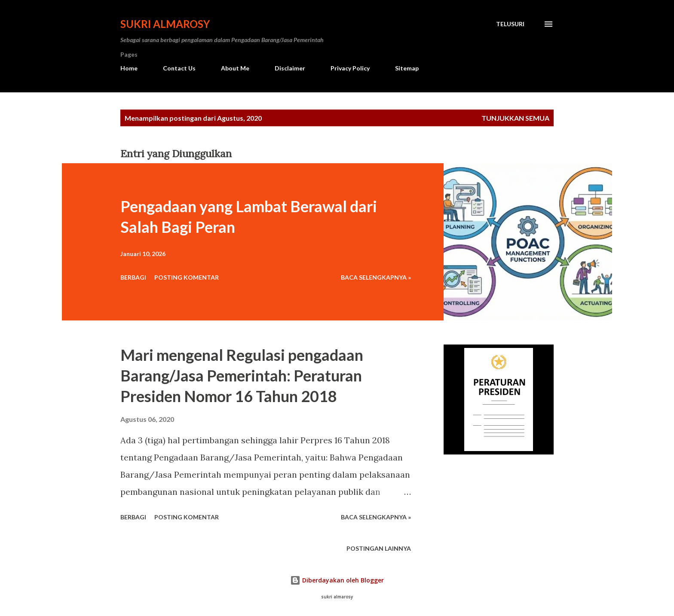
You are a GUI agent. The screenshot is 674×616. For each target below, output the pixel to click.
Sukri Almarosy (165, 24)
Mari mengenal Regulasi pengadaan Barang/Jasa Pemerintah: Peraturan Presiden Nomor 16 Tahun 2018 (242, 375)
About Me (235, 68)
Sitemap (407, 68)
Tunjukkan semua (515, 118)
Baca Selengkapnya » (376, 277)
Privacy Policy (350, 68)
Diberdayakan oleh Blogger (337, 580)
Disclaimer (290, 68)
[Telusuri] (510, 24)
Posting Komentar (187, 277)
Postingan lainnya (379, 548)
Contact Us (179, 68)
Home (129, 68)
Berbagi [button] (133, 277)
